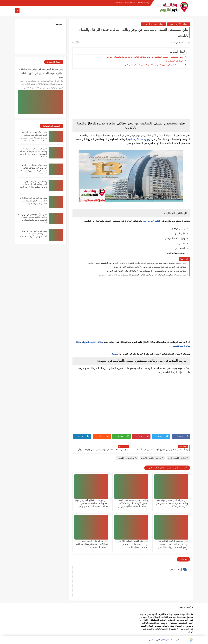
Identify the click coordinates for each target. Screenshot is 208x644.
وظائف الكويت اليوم (179, 24)
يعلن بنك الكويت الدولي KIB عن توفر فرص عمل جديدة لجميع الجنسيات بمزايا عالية (133, 544)
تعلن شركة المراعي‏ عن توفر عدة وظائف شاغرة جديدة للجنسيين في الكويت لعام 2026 (172, 503)
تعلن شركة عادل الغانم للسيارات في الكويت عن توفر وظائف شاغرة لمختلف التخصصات (92, 544)
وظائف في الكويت (127, 458)
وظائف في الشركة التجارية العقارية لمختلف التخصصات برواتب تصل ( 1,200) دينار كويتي (33, 184)
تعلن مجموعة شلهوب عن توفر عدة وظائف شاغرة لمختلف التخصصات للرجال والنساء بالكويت (142, 275)
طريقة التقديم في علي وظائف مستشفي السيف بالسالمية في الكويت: (152, 65)
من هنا (115, 354)
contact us (119, 3)
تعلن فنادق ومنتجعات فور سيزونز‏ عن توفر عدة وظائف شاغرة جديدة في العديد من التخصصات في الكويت (137, 263)
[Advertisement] (131, 94)
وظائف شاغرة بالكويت (153, 24)
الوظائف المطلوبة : (175, 61)
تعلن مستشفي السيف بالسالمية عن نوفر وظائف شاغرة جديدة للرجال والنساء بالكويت (145, 57)
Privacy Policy (143, 3)
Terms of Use (130, 3)
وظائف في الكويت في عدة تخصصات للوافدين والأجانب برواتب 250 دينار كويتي (149, 267)
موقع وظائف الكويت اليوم (139, 139)
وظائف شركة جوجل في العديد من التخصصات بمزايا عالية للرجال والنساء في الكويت (146, 271)
